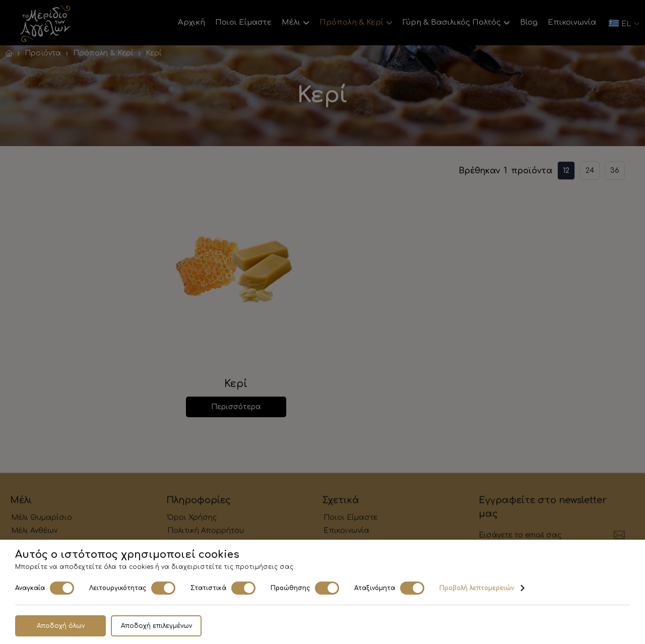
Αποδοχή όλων (61, 626)
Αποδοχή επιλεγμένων (156, 626)
